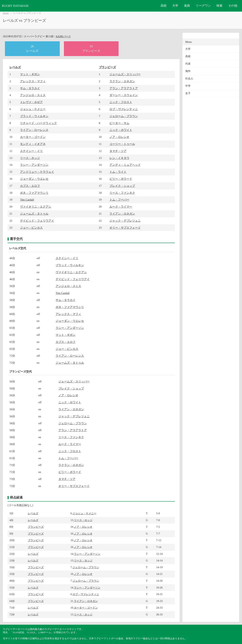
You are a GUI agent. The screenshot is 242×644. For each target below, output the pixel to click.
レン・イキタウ (119, 158)
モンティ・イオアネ (33, 144)
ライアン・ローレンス (34, 130)
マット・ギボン (30, 74)
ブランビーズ (107, 67)
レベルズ (15, 67)
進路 (187, 6)
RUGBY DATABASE (15, 6)
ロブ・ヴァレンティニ (124, 109)
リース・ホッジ (30, 158)
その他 (233, 6)
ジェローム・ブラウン (124, 116)
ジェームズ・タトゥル (34, 214)
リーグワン (203, 6)
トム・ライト (118, 172)
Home (6, 13)
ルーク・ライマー (121, 207)
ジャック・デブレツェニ (125, 221)
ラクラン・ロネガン (122, 81)
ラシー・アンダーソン (34, 165)
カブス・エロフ (30, 186)
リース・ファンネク (122, 193)
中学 (188, 86)
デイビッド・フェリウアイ (37, 221)
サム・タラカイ (30, 88)
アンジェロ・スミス (33, 95)
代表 (188, 64)
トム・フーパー (119, 200)
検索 (220, 6)
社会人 (189, 79)
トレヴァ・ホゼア (31, 102)
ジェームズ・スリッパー (125, 74)
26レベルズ (32, 49)
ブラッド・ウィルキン (34, 116)
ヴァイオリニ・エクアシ (36, 207)
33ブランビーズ (91, 49)
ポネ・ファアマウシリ (34, 193)
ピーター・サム (119, 123)
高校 (164, 6)
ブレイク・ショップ (122, 186)
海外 (188, 71)
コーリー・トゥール (122, 144)
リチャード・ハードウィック (38, 123)
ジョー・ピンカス (31, 228)
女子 (188, 93)
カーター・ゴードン (33, 137)
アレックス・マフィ (33, 81)
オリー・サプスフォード (125, 228)
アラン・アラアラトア (124, 88)
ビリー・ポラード (121, 179)
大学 (175, 6)
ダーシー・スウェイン (124, 95)
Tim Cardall (27, 200)
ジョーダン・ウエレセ (34, 179)
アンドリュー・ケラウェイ (37, 172)
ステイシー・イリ (31, 151)
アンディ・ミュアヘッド (125, 165)
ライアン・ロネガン (122, 214)
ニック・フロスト (121, 102)
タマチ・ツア (118, 151)
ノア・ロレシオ (119, 137)
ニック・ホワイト (121, 130)
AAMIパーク (63, 36)
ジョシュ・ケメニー (33, 109)
